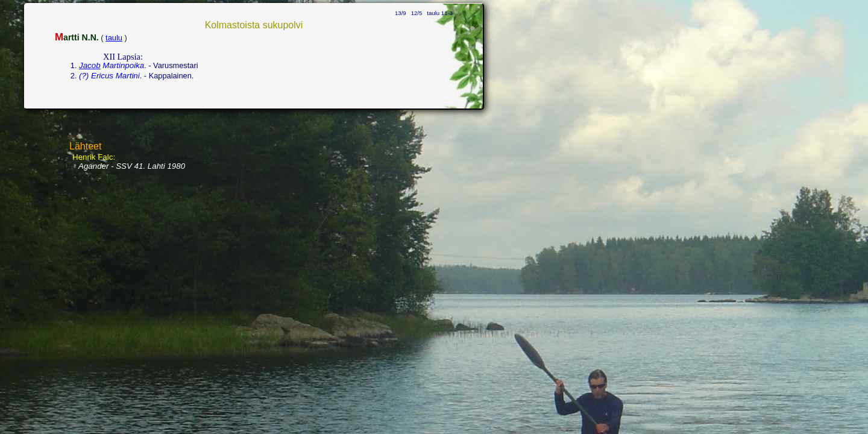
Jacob (90, 65)
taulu (114, 38)
